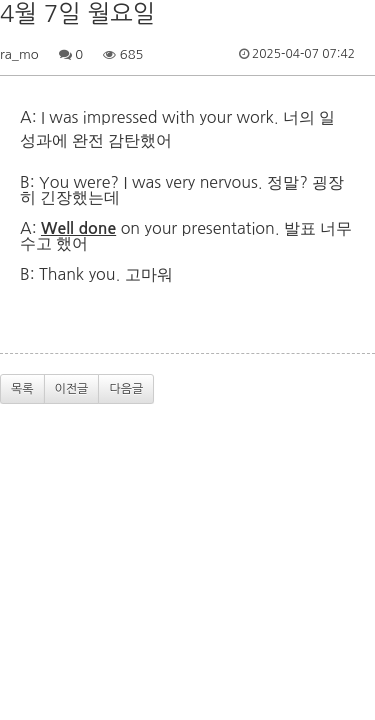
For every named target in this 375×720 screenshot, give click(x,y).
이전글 (72, 389)
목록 (22, 389)
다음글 (126, 389)
